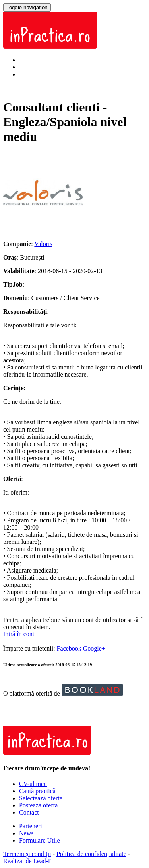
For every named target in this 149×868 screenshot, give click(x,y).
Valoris (43, 244)
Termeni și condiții (27, 854)
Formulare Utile (40, 840)
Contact (29, 812)
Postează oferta (38, 805)
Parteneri (31, 826)
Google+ (94, 648)
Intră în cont (35, 60)
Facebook (69, 648)
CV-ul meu (33, 784)
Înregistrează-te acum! (47, 74)
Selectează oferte (41, 798)
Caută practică (37, 791)
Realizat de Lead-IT (29, 861)
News (26, 833)
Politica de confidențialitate (91, 854)
